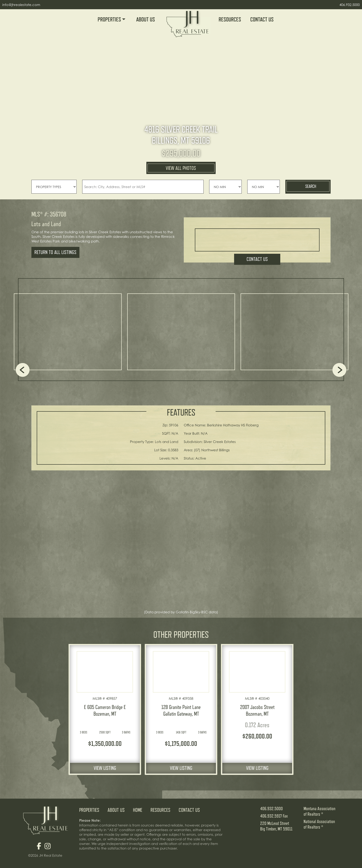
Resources (230, 19)
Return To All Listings (55, 252)
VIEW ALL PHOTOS (181, 168)
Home (138, 810)
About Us (146, 19)
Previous (24, 370)
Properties (89, 810)
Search (308, 187)
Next (339, 370)
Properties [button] (110, 19)
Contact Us (262, 19)
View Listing (105, 768)
